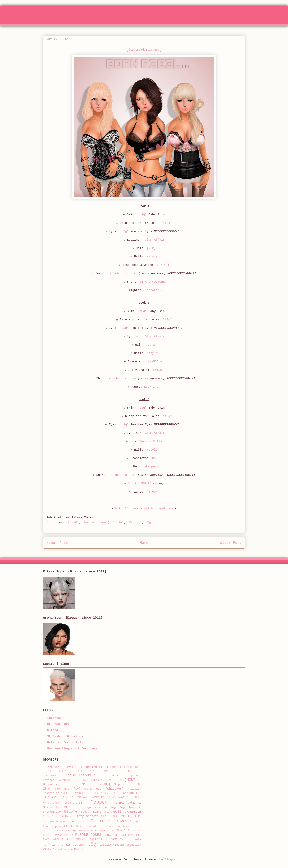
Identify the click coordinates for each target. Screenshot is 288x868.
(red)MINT (126, 780)
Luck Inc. (152, 387)
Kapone (57, 826)
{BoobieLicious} (123, 273)
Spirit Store (103, 839)
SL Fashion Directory (65, 736)
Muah (111, 831)
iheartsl (54, 718)
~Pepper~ (151, 467)
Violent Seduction (127, 845)
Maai (60, 831)
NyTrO (137, 831)
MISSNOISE (86, 831)
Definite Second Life (65, 742)
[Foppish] (120, 784)
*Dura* (151, 345)
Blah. (97, 812)
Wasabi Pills (151, 441)
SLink (67, 839)
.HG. (83, 780)
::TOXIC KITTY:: (56, 771)
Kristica (107, 826)
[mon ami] (63, 789)
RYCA (46, 839)
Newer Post (57, 543)
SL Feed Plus (58, 724)
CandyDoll (113, 812)
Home (144, 543)
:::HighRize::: (90, 767)
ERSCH (114, 816)
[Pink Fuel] (93, 789)
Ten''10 (49, 845)
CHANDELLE (133, 812)
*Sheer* (153, 492)
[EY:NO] (163, 265)
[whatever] (114, 789)
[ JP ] (71, 784)
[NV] (77, 789)
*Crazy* (51, 797)
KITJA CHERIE (74, 826)
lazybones (122, 826)
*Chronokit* (131, 793)
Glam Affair (155, 240)
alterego (84, 807)
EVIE (123, 816)
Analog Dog (115, 807)
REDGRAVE (111, 835)
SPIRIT (82, 839)
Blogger (171, 860)
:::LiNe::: (113, 767)
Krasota (92, 826)
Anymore (135, 807)
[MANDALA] (156, 362)
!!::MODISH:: (107, 771)
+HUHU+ (137, 798)
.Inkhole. (96, 780)
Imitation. (80, 822)
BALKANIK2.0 (52, 812)
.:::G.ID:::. (131, 771)
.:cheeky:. (51, 776)
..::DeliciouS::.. (81, 775)
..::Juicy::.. (115, 776)
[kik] (151, 248)
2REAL (120, 803)
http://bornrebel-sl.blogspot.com (144, 509)
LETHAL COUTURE (152, 282)
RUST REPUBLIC (130, 835)
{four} (78, 793)
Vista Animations (56, 849)
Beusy (85, 812)
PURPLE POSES (88, 835)
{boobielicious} (96, 522)
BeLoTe (71, 812)
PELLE (47, 835)
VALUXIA (105, 845)
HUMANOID (63, 822)
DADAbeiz (66, 816)
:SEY (91, 771)
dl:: (105, 816)
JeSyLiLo (123, 821)
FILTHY (134, 816)
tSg (148, 522)
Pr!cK (69, 835)
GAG (52, 822)
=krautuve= (51, 803)
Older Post (231, 543)
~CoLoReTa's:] (73, 803)
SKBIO (56, 840)
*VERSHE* (98, 797)
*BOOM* (156, 458)
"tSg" (142, 215)
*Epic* (68, 797)
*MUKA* (146, 483)
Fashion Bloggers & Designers (72, 749)
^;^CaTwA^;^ (118, 797)
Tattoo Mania (131, 839)
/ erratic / (153, 290)
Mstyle (152, 257)
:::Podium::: (132, 767)
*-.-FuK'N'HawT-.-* (102, 793)
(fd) (110, 780)
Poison (58, 835)
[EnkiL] (87, 784)
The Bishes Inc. (72, 845)
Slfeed (53, 730)
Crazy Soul (50, 816)
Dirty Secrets (87, 816)
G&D (45, 822)
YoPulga (77, 849)
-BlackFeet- (52, 767)
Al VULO (64, 807)
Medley (71, 831)
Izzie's (100, 821)
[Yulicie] (134, 789)
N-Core (123, 830)
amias (98, 808)
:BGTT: (79, 771)
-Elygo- (69, 767)
